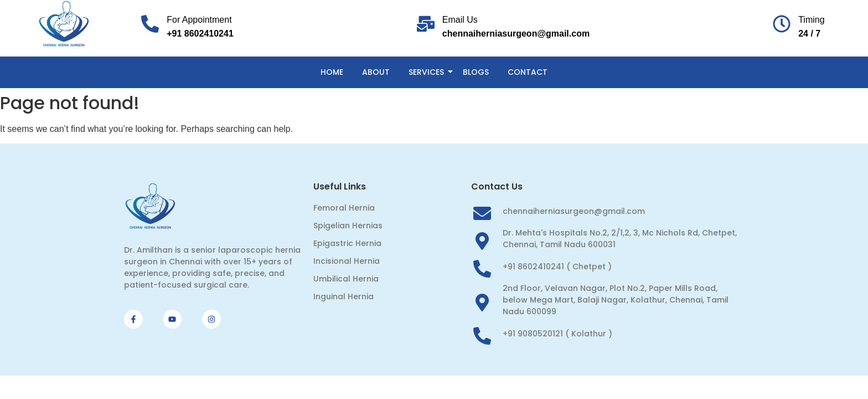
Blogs (476, 72)
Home (332, 72)
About (376, 72)
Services (428, 72)
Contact (528, 72)
